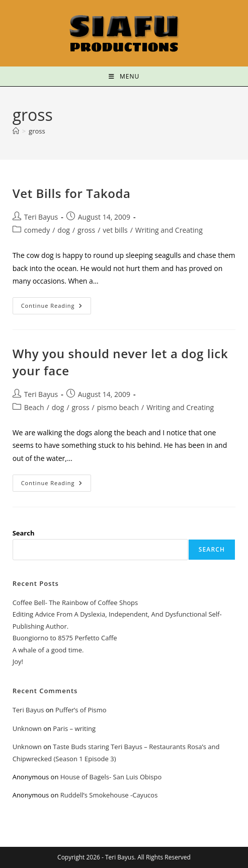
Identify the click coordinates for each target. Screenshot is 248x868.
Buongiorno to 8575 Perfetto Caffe (65, 638)
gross (37, 131)
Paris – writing (74, 728)
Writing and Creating (169, 230)
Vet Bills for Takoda (72, 193)
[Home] (16, 131)
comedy (37, 230)
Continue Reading (56, 303)
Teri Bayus (41, 217)
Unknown (27, 728)
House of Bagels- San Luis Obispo (111, 777)
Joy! (18, 661)
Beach (34, 407)
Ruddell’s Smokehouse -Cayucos (109, 795)
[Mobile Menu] (124, 76)
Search (24, 533)
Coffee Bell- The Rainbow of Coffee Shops (75, 603)
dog (64, 230)
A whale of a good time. (48, 650)
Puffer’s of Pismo (81, 710)
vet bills (115, 230)
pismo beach (118, 407)
